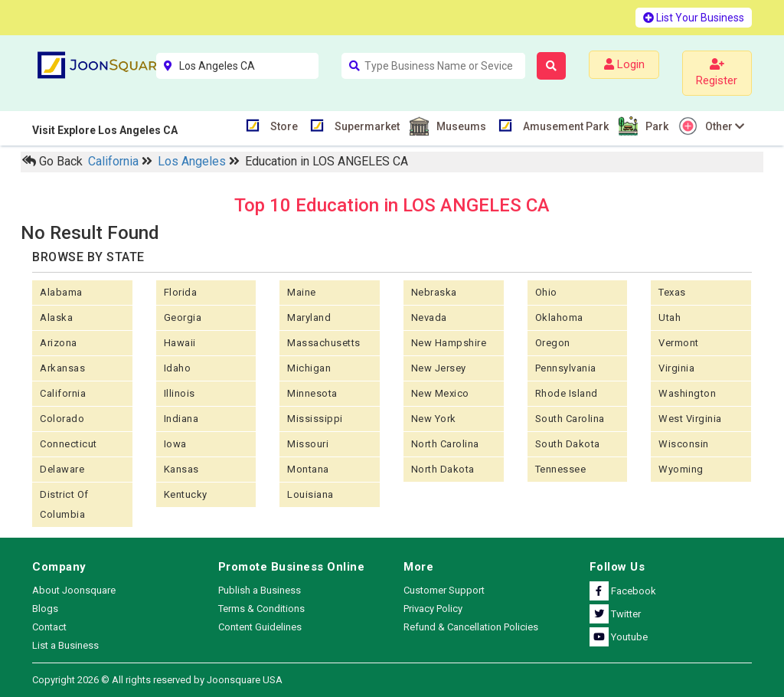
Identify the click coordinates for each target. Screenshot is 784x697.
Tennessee (561, 469)
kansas (181, 469)
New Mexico (440, 393)
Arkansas (62, 368)
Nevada (429, 317)
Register (717, 73)
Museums (459, 126)
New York (434, 419)
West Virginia (690, 419)
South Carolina (570, 419)
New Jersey (439, 368)
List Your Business (694, 18)
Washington (687, 393)
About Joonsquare (74, 590)
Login (624, 64)
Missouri (308, 444)
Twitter (615, 614)
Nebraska (434, 292)
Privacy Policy (433, 609)
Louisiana (310, 494)
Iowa (175, 444)
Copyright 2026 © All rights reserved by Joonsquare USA (157, 680)
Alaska (56, 317)
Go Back (52, 161)
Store (282, 125)
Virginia (676, 368)
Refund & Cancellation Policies (471, 627)
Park (655, 126)
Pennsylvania (566, 368)
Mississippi (315, 419)
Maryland (309, 317)
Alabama (61, 292)
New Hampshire (449, 343)
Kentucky (186, 494)
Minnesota (312, 393)
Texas (672, 292)
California (115, 161)
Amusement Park (564, 125)
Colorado (62, 419)
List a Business (65, 645)
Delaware (62, 469)
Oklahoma (559, 317)
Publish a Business (260, 590)
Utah (670, 317)
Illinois (180, 393)
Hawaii (180, 343)
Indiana (181, 419)
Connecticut (69, 444)
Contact (49, 627)
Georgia (183, 317)
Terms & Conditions (261, 609)
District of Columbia (64, 504)
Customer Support (444, 590)
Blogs (45, 609)
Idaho (178, 368)
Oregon (553, 343)
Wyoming (681, 469)
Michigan (309, 368)
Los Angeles (193, 161)
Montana (308, 469)
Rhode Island (567, 393)
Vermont (679, 343)
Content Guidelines (260, 627)
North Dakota (443, 469)
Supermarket (365, 125)
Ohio (546, 292)
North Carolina (445, 444)
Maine (302, 292)
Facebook (623, 591)
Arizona (59, 343)
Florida (181, 292)
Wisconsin (684, 444)
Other (723, 126)
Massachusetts (324, 343)
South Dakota (568, 444)
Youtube (619, 637)
